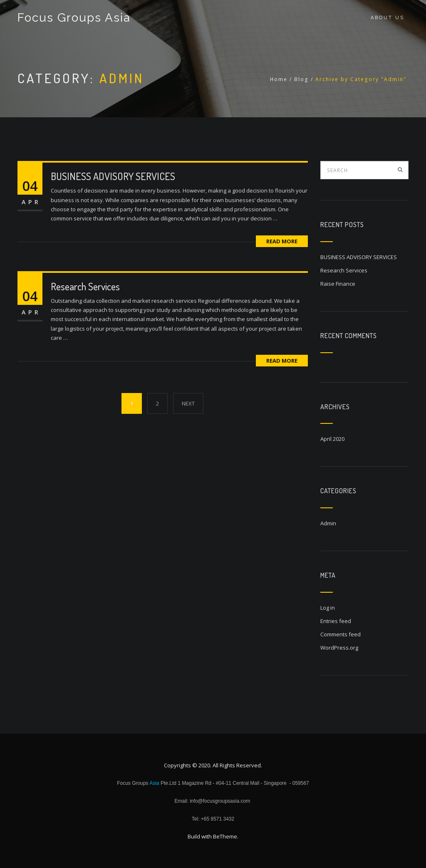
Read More (282, 241)
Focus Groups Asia (74, 18)
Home (279, 79)
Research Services (85, 286)
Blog (301, 79)
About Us (388, 18)
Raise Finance (338, 284)
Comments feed (341, 634)
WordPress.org (339, 648)
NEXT (188, 403)
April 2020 (332, 439)
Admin (328, 523)
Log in (328, 608)
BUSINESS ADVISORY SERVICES (113, 176)
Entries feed (336, 621)
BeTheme (225, 836)
